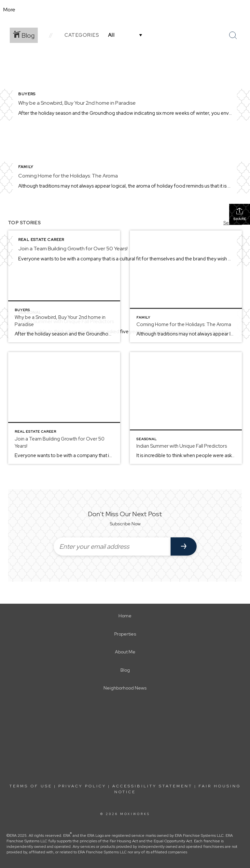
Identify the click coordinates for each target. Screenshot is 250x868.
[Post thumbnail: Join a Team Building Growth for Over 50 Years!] (64, 408)
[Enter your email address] (112, 546)
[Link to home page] (125, 10)
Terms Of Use (31, 786)
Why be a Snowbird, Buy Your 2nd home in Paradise (77, 103)
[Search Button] (233, 35)
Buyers (27, 94)
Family (26, 167)
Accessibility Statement (152, 786)
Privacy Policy (82, 786)
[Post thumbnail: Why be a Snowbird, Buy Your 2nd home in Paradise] (64, 286)
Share (240, 214)
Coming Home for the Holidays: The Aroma (68, 176)
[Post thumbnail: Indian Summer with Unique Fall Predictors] (186, 408)
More (9, 10)
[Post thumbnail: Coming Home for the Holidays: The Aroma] (186, 286)
